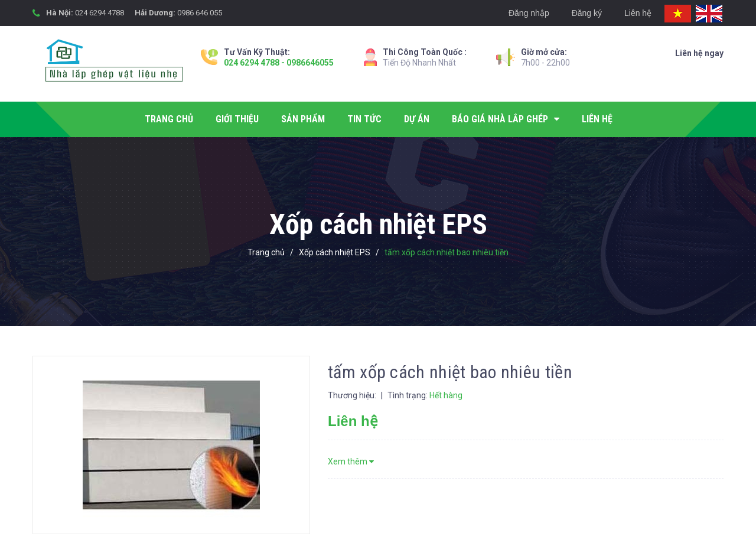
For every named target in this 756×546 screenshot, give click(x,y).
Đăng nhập (529, 13)
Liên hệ (638, 13)
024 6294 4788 (100, 13)
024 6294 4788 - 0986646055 (279, 63)
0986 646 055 (200, 13)
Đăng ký (587, 13)
